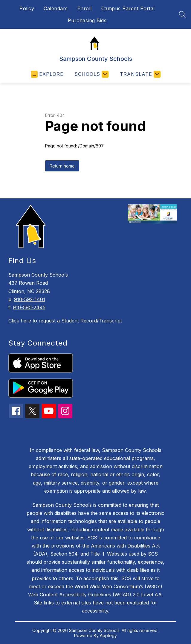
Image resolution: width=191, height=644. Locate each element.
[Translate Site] (139, 74)
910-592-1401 (30, 299)
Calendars (56, 8)
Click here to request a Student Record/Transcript (65, 321)
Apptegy (108, 635)
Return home (62, 166)
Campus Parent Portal (128, 8)
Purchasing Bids (87, 20)
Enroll (85, 8)
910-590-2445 (29, 307)
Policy (27, 8)
